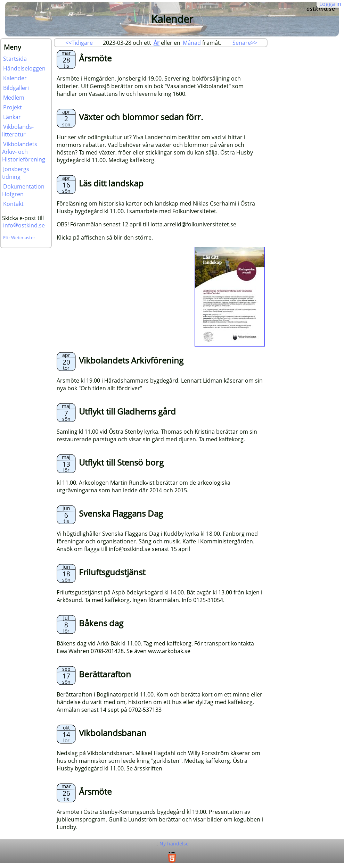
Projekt (13, 107)
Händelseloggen (24, 68)
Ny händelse (174, 844)
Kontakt (13, 204)
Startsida (15, 59)
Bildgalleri (16, 88)
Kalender (15, 78)
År (157, 43)
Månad (192, 43)
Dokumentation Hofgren (23, 190)
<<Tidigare (79, 43)
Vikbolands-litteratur (18, 131)
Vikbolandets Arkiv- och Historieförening (24, 152)
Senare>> (245, 43)
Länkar (12, 117)
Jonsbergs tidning (16, 173)
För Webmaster (19, 237)
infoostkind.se (24, 225)
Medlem (14, 98)
